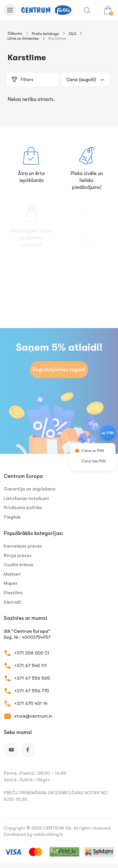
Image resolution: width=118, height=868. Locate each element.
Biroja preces (18, 555)
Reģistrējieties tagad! (59, 370)
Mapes (11, 583)
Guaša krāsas (19, 565)
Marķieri (12, 574)
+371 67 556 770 (32, 691)
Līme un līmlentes (23, 38)
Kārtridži (13, 602)
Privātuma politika (23, 507)
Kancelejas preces (23, 546)
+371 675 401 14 (31, 703)
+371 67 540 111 (31, 666)
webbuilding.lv (48, 834)
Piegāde (12, 517)
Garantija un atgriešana (30, 489)
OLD (72, 34)
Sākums (15, 33)
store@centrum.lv (33, 716)
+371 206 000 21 (32, 653)
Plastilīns (13, 593)
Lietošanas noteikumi (26, 498)
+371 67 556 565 (32, 678)
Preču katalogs (45, 34)
